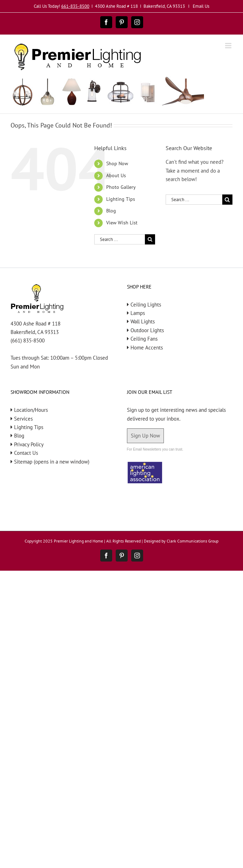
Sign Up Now (145, 436)
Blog (111, 211)
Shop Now (117, 163)
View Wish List (122, 223)
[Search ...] (119, 239)
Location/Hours (31, 410)
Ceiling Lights (146, 305)
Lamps (138, 313)
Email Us (201, 6)
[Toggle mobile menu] (229, 46)
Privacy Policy (29, 444)
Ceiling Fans (144, 339)
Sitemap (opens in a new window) (52, 462)
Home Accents (147, 348)
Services (23, 419)
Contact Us (26, 453)
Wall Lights (143, 321)
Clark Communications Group (193, 541)
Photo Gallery (121, 187)
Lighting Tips (121, 199)
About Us (116, 175)
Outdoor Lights (147, 330)
